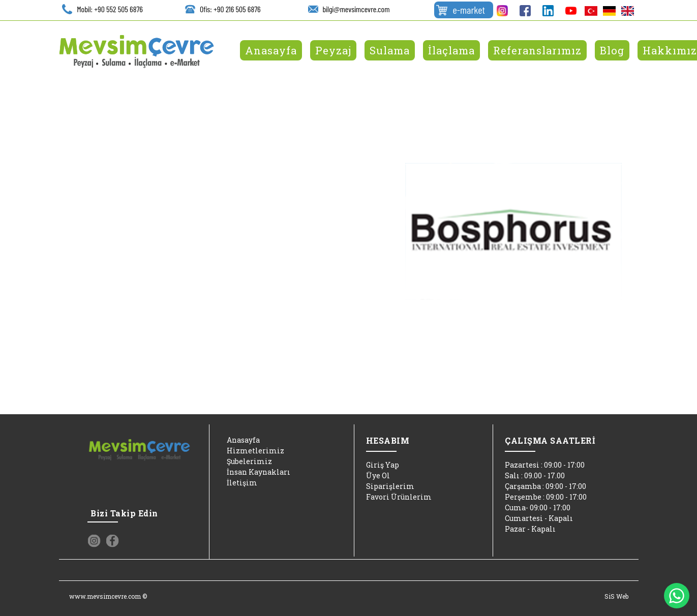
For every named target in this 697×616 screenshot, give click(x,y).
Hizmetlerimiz (255, 451)
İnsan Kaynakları (259, 472)
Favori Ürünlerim (399, 497)
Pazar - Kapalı (530, 529)
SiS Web (616, 596)
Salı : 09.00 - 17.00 (535, 475)
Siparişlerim (390, 486)
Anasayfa (243, 440)
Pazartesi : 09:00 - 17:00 (545, 465)
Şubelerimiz (249, 461)
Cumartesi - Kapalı (539, 518)
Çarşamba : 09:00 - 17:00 (546, 486)
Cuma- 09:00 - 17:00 (538, 507)
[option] (513, 231)
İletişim (242, 483)
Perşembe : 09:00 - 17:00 (546, 497)
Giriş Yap (383, 465)
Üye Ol (378, 475)
